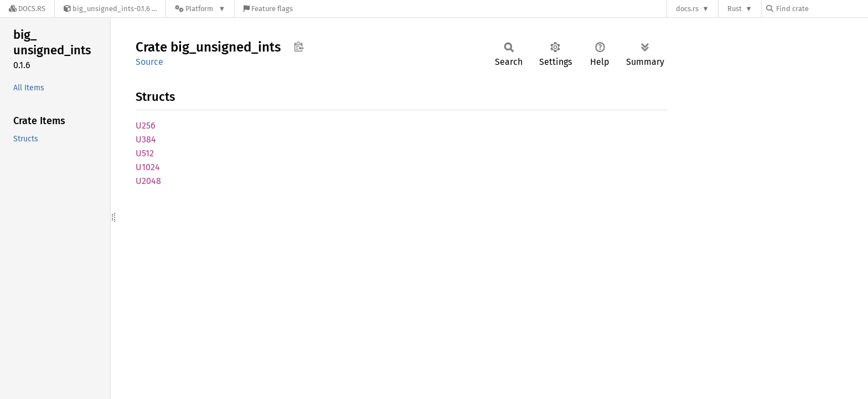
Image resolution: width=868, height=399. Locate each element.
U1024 (148, 167)
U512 (145, 153)
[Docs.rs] (27, 9)
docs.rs (687, 9)
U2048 (148, 181)
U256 (146, 126)
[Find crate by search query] (821, 9)
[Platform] (200, 9)
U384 (146, 139)
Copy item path (299, 47)
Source (149, 62)
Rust (735, 9)
